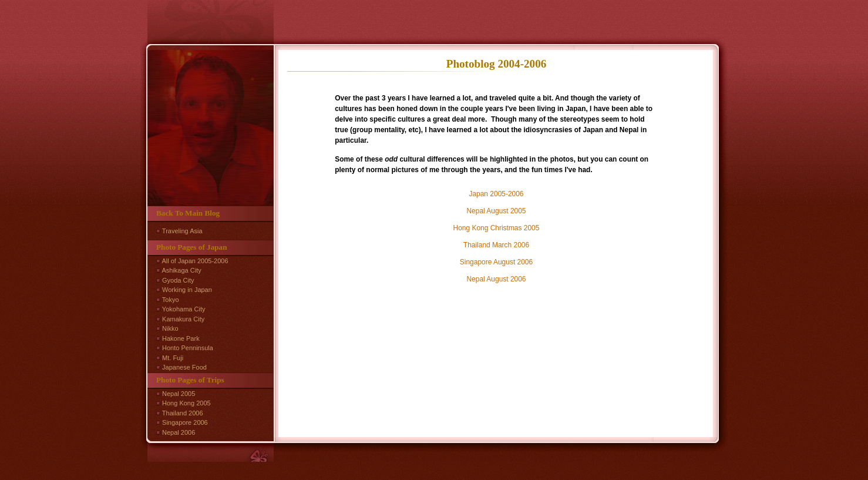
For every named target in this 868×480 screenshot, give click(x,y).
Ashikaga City (181, 270)
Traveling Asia (182, 231)
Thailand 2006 (183, 413)
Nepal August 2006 (496, 279)
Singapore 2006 (185, 422)
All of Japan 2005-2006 (195, 261)
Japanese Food (184, 367)
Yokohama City (184, 309)
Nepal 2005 (179, 394)
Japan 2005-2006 (496, 194)
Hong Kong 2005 (186, 403)
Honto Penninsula (188, 348)
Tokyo (171, 300)
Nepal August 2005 (496, 211)
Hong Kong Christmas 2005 (497, 228)
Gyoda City (178, 280)
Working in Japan (187, 290)
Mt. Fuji (173, 358)
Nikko (170, 328)
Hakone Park (181, 338)
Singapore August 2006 (496, 262)
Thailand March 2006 (496, 245)
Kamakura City (183, 319)
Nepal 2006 (179, 432)
